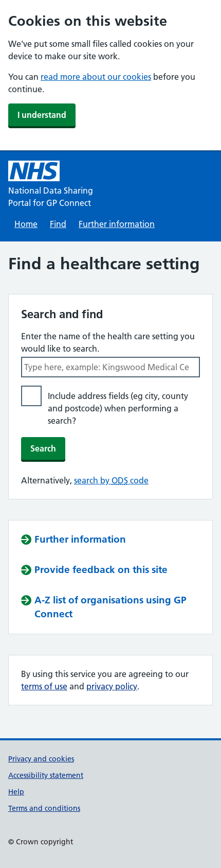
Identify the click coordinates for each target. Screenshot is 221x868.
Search (43, 448)
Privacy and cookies (41, 759)
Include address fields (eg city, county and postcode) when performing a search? (118, 408)
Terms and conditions (44, 808)
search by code (111, 480)
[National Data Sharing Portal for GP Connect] (59, 185)
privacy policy (112, 686)
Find (58, 224)
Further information (117, 224)
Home (26, 224)
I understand (42, 115)
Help (16, 792)
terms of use (44, 686)
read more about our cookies (96, 77)
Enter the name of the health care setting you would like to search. (108, 342)
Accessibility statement (46, 775)
